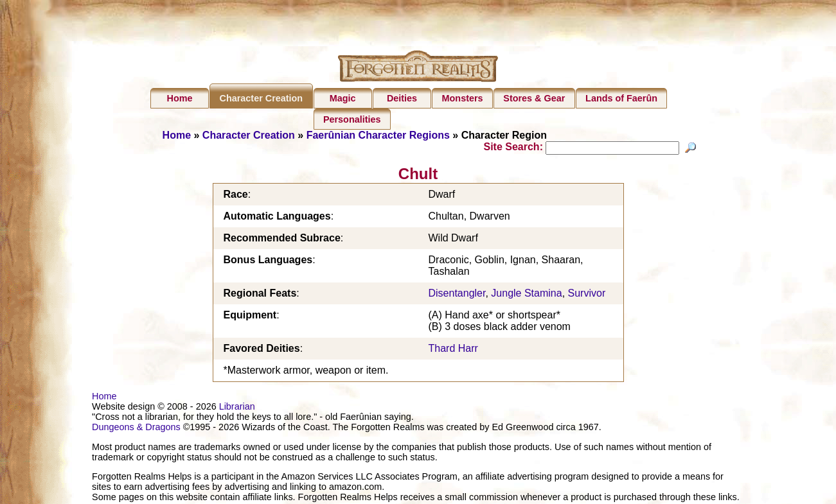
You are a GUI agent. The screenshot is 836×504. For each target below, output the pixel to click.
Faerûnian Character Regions (378, 135)
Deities (402, 98)
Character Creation (262, 98)
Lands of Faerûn (621, 98)
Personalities (352, 119)
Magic (343, 98)
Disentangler (457, 295)
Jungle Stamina (526, 295)
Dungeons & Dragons (136, 429)
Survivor (587, 295)
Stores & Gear (534, 98)
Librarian (237, 408)
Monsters (463, 98)
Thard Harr (453, 350)
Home (180, 98)
